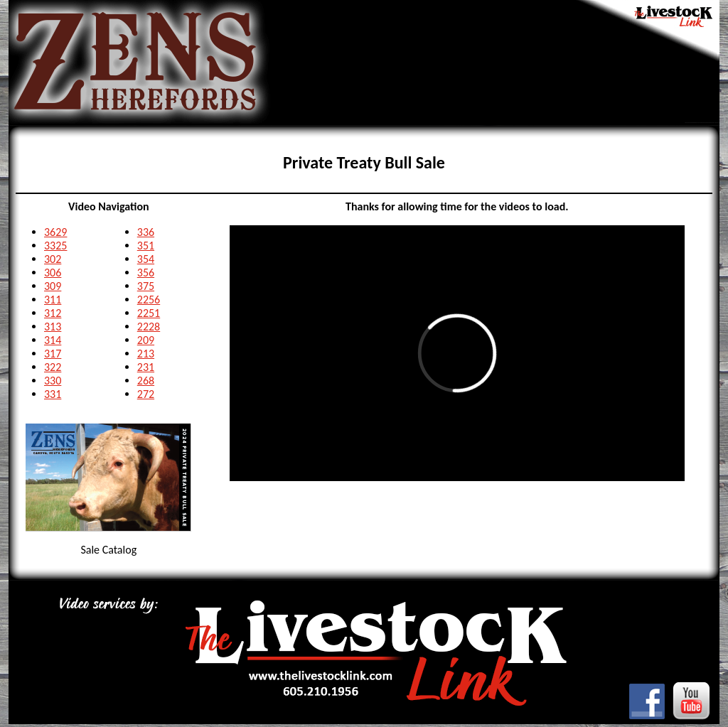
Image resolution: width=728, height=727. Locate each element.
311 (53, 300)
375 (146, 286)
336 (146, 232)
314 (53, 340)
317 (53, 354)
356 (146, 273)
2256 (149, 300)
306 (53, 273)
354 (146, 259)
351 (146, 246)
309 (53, 286)
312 (53, 313)
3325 (55, 246)
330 (53, 381)
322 (53, 367)
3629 (55, 232)
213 (146, 354)
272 (146, 394)
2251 (149, 313)
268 (146, 381)
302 (53, 259)
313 (53, 327)
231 (146, 367)
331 (53, 394)
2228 (149, 327)
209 (146, 340)
